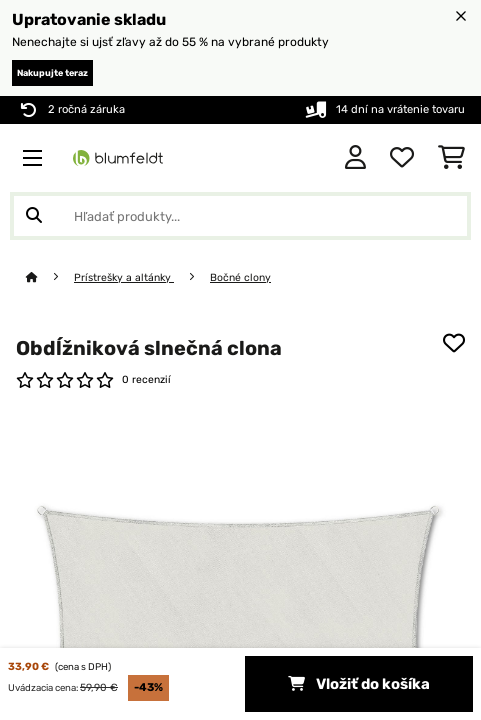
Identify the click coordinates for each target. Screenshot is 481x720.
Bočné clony (240, 277)
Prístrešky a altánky (124, 277)
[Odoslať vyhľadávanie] (34, 216)
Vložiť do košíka (359, 684)
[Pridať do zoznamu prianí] (454, 343)
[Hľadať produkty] (240, 216)
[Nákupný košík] (451, 158)
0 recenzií (146, 379)
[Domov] (50, 277)
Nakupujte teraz (52, 73)
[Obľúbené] (402, 158)
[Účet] (355, 158)
